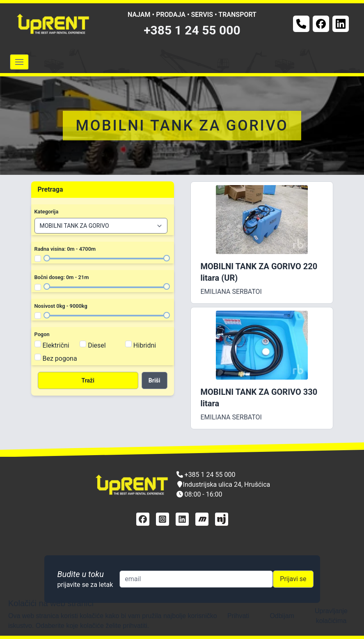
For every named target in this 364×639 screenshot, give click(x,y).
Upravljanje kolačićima (331, 616)
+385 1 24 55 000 (192, 30)
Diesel (97, 345)
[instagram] (163, 519)
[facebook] (143, 519)
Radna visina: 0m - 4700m (65, 249)
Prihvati (238, 616)
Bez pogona (60, 358)
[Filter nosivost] (38, 316)
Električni (56, 345)
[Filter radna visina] (38, 259)
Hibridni (145, 345)
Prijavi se (293, 579)
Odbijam (282, 616)
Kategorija (47, 212)
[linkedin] (182, 519)
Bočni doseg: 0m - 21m (62, 277)
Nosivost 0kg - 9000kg (61, 306)
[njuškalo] (222, 519)
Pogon (42, 334)
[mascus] (202, 519)
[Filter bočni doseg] (38, 287)
